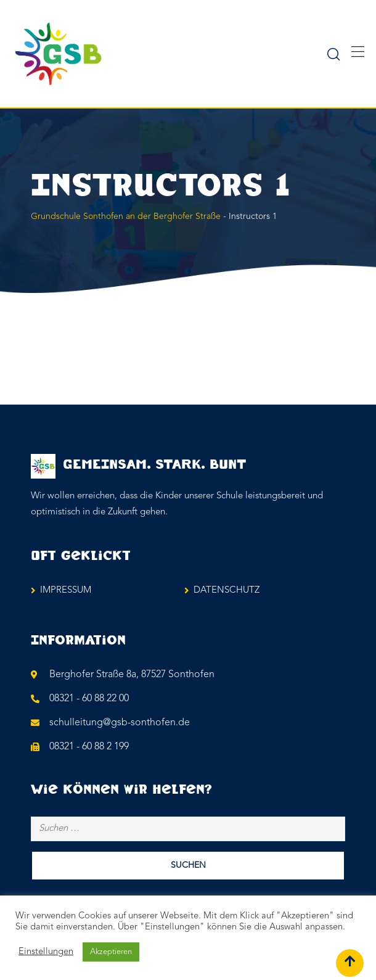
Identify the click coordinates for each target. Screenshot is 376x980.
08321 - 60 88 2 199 (89, 747)
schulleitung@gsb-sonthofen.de (120, 723)
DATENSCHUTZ (227, 591)
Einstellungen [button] (46, 952)
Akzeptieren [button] (111, 952)
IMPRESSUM (66, 591)
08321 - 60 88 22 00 (89, 699)
